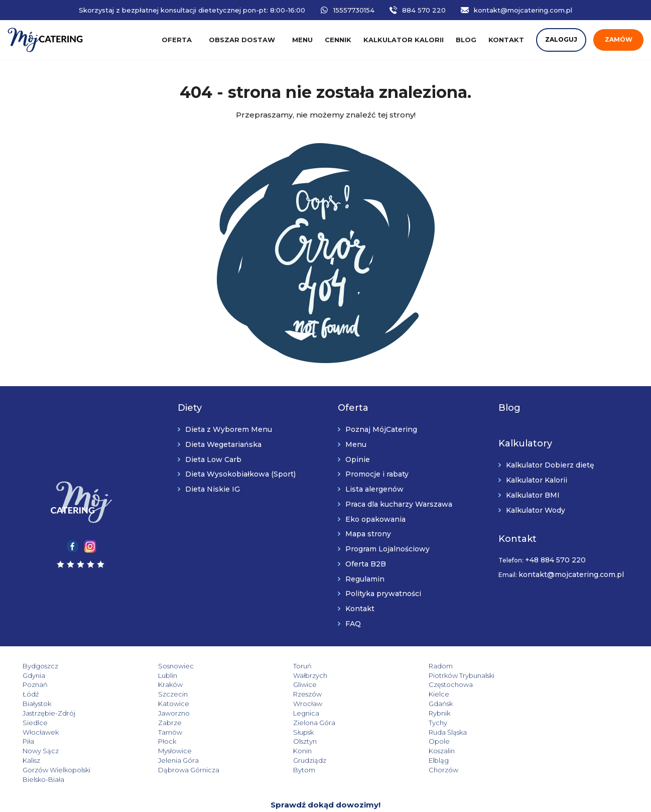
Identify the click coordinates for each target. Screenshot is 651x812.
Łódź (273, 684)
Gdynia (519, 666)
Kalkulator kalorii (404, 40)
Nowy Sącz (162, 732)
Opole (33, 732)
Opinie (358, 459)
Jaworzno (159, 704)
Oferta (177, 40)
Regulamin (365, 579)
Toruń (274, 666)
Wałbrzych (161, 675)
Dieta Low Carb (213, 459)
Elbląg (396, 741)
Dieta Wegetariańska (223, 444)
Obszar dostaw (242, 40)
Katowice (281, 694)
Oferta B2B (366, 564)
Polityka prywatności (383, 594)
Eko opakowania (375, 519)
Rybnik (397, 704)
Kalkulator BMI (533, 495)
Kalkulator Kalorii (537, 480)
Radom (398, 666)
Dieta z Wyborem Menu (229, 429)
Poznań (399, 675)
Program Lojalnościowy (387, 549)
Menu (302, 40)
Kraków (520, 675)
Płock (395, 723)
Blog (466, 40)
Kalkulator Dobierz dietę (550, 465)
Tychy (274, 713)
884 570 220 (424, 10)
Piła (271, 723)
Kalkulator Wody (536, 510)
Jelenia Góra (164, 741)
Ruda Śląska (163, 723)
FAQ (353, 624)
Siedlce (520, 704)
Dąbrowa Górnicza (53, 751)
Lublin (32, 675)
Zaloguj (561, 39)
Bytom (155, 751)
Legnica (278, 704)
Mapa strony (368, 534)
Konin (395, 732)
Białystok (158, 694)
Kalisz (31, 741)
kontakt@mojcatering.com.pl (523, 10)
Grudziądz (282, 741)
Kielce (33, 694)
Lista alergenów (374, 489)
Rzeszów (522, 684)
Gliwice (34, 684)
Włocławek (404, 713)
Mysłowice (282, 732)
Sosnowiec (161, 666)
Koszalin (520, 732)
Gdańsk (519, 694)
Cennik (338, 40)
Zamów (619, 39)
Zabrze (34, 713)
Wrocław (401, 694)
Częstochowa (166, 684)
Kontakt (506, 40)
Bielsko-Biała (407, 751)
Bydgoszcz (40, 666)
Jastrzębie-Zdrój (49, 704)
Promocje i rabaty (377, 474)
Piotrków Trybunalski (298, 675)
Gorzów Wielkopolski (541, 741)
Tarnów (519, 713)
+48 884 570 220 (555, 560)
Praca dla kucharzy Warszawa (399, 504)
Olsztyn (519, 723)
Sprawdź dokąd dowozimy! (325, 776)
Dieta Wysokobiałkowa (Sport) (240, 474)
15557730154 (354, 10)
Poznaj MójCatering (381, 429)
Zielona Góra (165, 713)
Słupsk (33, 723)
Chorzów (280, 751)
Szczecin (401, 684)
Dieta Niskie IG (213, 489)
